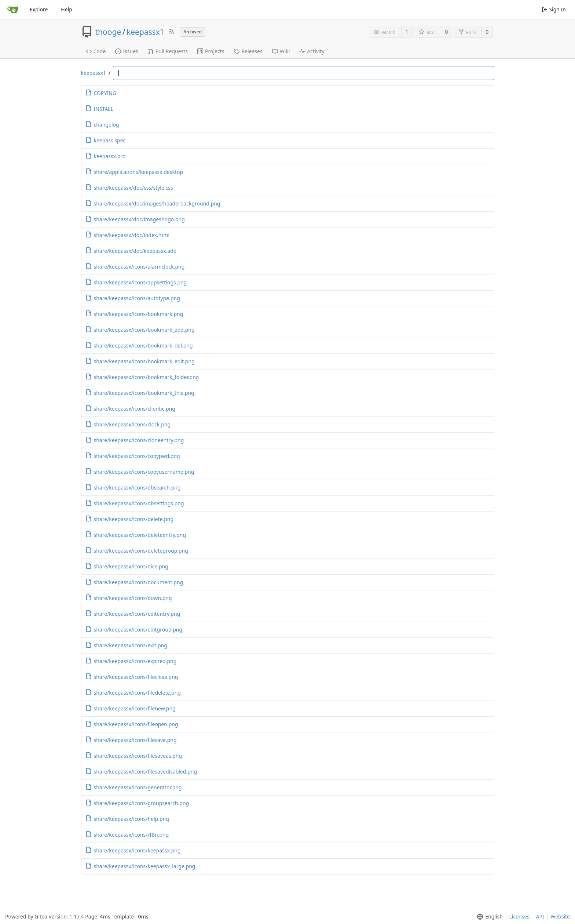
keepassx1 (145, 32)
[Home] (13, 10)
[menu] (488, 917)
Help (67, 9)
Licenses (520, 916)
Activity (312, 51)
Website (560, 916)
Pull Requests (168, 51)
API (540, 916)
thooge (108, 32)
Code (96, 51)
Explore (39, 9)
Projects (211, 51)
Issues (127, 51)
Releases (248, 51)
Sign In (554, 9)
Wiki (281, 51)
